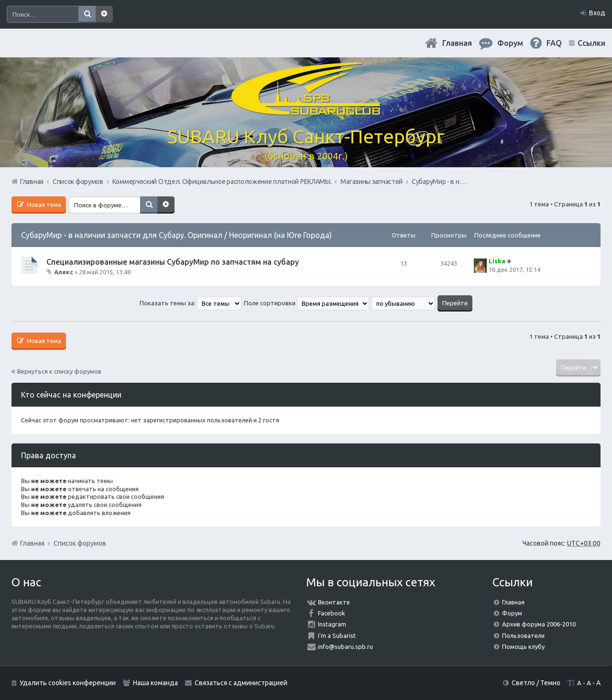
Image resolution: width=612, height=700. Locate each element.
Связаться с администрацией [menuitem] (241, 683)
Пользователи (523, 635)
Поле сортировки (306, 303)
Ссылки (591, 43)
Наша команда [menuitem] (155, 683)
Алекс (64, 272)
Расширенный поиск (104, 14)
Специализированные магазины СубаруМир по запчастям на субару (173, 262)
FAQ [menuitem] (554, 43)
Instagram (332, 624)
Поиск (87, 14)
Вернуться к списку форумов (59, 371)
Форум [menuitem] (510, 43)
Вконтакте (334, 602)
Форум (512, 613)
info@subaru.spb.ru (345, 646)
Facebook (332, 613)
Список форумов (80, 543)
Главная (457, 43)
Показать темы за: (191, 303)
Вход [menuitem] (597, 13)
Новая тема (43, 205)
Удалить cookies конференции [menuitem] (68, 683)
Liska (497, 261)
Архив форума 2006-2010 (539, 624)
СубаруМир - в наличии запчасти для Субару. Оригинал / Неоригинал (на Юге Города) (176, 235)
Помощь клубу (523, 646)
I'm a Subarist (337, 635)
